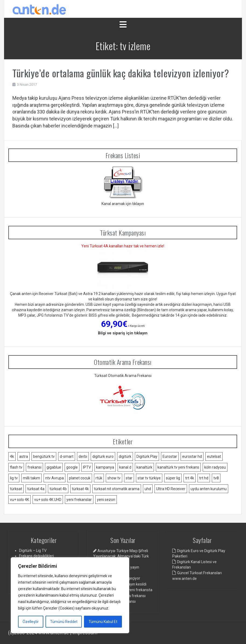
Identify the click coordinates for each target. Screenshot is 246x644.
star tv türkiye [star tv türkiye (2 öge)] (149, 478)
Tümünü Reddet (64, 622)
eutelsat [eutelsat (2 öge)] (214, 456)
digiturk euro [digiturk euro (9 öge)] (103, 456)
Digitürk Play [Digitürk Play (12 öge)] (147, 456)
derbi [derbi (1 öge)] (83, 456)
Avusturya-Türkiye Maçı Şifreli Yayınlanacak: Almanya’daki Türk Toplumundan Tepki (121, 556)
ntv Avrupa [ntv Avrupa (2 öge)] (55, 478)
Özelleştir (31, 622)
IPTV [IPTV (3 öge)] (87, 467)
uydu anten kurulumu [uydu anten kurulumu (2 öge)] (209, 489)
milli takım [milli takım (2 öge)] (31, 478)
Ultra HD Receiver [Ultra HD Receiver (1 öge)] (171, 489)
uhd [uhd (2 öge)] (148, 489)
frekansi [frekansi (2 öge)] (34, 467)
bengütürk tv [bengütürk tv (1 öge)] (44, 456)
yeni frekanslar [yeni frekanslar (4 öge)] (79, 500)
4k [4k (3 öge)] (12, 456)
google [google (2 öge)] (72, 467)
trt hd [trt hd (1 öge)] (204, 478)
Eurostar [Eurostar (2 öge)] (170, 456)
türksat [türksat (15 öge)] (16, 489)
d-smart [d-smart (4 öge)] (67, 456)
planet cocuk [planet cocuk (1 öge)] (80, 478)
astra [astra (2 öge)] (24, 456)
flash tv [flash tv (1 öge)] (16, 467)
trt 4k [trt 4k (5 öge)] (190, 478)
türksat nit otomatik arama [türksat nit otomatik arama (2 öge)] (117, 489)
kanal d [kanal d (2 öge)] (125, 467)
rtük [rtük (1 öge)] (99, 478)
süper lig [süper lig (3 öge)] (173, 478)
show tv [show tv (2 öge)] (114, 478)
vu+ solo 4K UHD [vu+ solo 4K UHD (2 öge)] (48, 500)
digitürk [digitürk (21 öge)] (125, 456)
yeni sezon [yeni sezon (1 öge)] (106, 500)
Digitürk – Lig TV (33, 550)
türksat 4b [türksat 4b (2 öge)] (58, 489)
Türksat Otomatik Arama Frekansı (123, 376)
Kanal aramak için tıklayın (123, 204)
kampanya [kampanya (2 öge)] (105, 467)
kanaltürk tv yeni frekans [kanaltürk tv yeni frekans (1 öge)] (178, 467)
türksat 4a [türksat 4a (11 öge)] (36, 489)
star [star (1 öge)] (129, 478)
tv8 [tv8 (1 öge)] (216, 478)
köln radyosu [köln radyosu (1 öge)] (215, 467)
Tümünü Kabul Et (103, 622)
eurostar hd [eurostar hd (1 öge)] (192, 456)
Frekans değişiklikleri (36, 556)
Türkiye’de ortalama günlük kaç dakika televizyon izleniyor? (121, 73)
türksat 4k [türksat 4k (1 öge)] (80, 489)
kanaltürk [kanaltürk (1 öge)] (144, 467)
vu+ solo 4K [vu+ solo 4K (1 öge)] (20, 500)
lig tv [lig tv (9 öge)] (14, 478)
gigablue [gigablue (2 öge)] (54, 467)
